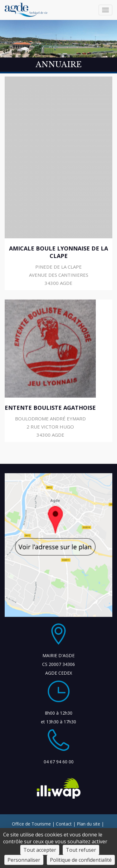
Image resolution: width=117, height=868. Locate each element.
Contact (64, 824)
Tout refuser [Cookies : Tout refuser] (81, 850)
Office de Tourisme (31, 824)
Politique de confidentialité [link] (81, 860)
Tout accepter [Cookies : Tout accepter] (40, 850)
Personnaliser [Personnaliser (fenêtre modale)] (24, 860)
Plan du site (88, 824)
